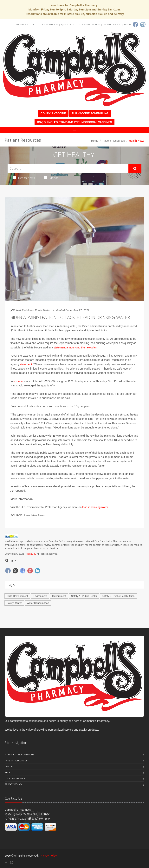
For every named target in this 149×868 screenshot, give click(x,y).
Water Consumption (38, 603)
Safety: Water (14, 603)
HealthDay (30, 554)
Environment (40, 596)
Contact (10, 766)
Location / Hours (90, 25)
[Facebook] (135, 24)
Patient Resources (114, 141)
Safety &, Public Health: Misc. (118, 596)
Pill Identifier (49, 25)
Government (59, 596)
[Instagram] (143, 24)
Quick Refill (69, 25)
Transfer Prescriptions (19, 755)
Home (95, 141)
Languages (21, 25)
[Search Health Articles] (68, 169)
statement (26, 364)
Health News (24, 178)
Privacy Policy (13, 784)
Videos (51, 178)
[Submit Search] (135, 169)
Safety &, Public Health (84, 596)
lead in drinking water (95, 507)
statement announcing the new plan (75, 347)
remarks (19, 381)
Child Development (17, 596)
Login (127, 25)
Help (34, 25)
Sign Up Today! (112, 25)
